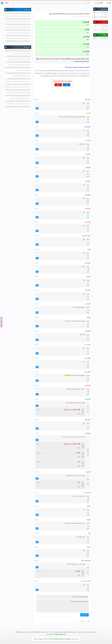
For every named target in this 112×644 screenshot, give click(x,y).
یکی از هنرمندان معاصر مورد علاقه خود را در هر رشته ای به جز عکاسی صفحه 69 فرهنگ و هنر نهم (17, 13)
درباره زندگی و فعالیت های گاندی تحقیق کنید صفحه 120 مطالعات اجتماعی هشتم (17, 68)
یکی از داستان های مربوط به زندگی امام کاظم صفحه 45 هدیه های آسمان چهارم (17, 41)
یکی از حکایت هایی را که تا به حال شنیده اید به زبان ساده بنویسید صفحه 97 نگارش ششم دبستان (17, 19)
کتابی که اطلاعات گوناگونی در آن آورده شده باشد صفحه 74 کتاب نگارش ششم (17, 104)
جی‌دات (40, 639)
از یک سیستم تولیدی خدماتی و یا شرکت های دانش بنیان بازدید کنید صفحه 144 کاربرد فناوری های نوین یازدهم (17, 73)
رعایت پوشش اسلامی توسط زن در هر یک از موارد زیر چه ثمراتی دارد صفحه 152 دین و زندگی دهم (17, 82)
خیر (58, 85)
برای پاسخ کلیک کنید (1, 322)
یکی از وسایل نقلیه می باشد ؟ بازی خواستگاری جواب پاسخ (18, 33)
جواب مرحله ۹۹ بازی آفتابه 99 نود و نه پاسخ (21, 76)
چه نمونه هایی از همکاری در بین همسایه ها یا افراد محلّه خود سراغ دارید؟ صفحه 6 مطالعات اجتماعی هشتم (17, 107)
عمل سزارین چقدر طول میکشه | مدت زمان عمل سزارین (19, 65)
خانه (107, 3)
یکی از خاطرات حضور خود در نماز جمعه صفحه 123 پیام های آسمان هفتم (17, 38)
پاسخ (37, 108)
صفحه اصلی (104, 12)
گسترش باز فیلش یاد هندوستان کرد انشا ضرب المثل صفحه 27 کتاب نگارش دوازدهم (17, 84)
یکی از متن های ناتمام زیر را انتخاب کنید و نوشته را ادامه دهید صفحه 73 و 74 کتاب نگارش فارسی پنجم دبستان (17, 22)
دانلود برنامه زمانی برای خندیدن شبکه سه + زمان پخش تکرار (18, 62)
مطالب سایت (103, 38)
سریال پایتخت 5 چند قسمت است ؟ (23, 70)
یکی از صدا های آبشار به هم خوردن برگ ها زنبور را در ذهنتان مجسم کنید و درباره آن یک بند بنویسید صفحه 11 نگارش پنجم (17, 27)
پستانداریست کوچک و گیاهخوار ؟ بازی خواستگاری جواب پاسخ (17, 101)
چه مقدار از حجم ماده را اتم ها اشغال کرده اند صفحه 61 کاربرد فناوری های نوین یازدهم (17, 90)
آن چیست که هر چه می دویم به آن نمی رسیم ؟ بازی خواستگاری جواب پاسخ (69, 14)
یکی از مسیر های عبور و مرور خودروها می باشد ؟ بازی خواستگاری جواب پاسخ (17, 16)
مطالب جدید (103, 17)
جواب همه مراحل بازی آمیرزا (62, 639)
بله (67, 85)
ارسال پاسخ (85, 615)
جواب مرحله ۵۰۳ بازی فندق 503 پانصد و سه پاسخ (20, 98)
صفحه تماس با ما (58, 634)
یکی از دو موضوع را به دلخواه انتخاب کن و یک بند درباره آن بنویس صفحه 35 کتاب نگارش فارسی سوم (17, 30)
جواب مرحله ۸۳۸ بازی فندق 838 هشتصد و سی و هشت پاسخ (17, 87)
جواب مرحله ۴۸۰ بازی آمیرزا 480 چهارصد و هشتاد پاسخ (19, 79)
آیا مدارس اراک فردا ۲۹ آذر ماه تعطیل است (21, 54)
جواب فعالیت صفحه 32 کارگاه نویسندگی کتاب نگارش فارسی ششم (17, 93)
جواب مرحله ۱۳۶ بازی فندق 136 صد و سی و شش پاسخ (19, 59)
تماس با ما (98, 3)
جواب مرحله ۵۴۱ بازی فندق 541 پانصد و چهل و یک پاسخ (18, 56)
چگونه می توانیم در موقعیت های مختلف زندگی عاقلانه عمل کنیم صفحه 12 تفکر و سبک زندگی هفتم (17, 95)
